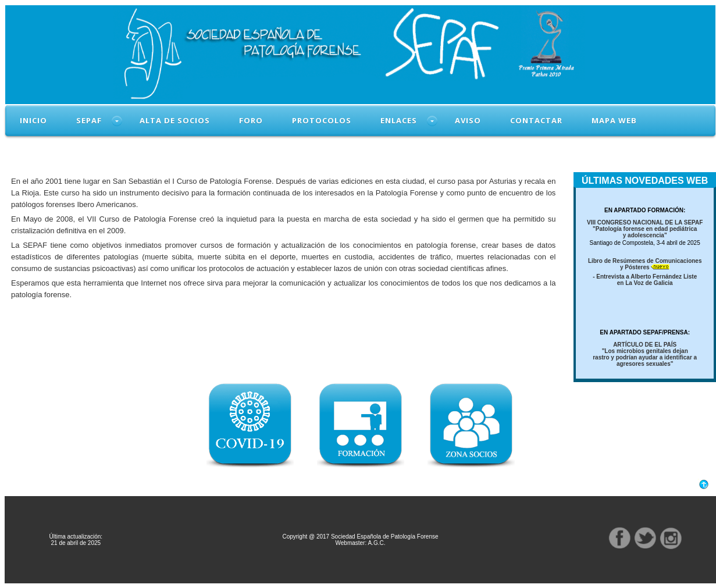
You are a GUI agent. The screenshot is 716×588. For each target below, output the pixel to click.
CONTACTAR (536, 120)
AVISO (468, 120)
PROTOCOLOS (322, 120)
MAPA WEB (614, 120)
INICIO (33, 120)
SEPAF (89, 120)
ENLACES (399, 120)
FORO (251, 120)
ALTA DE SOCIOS (175, 120)
